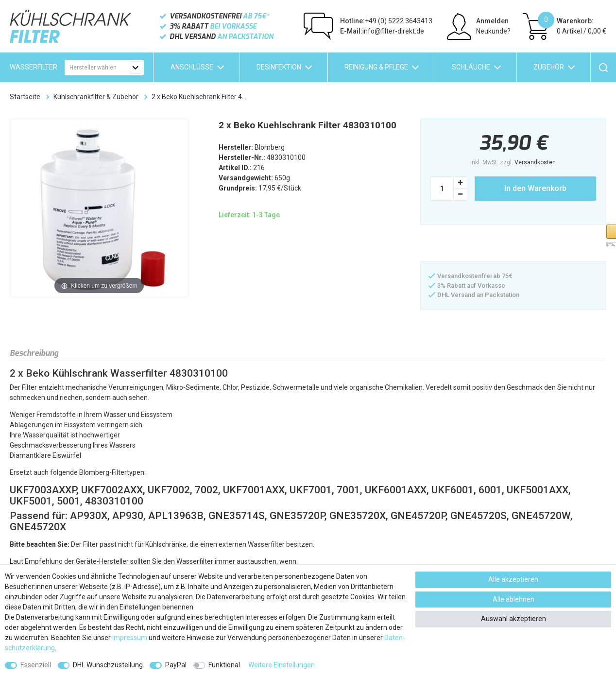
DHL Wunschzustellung (108, 665)
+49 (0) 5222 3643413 (386, 21)
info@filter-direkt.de (382, 31)
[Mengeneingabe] (442, 189)
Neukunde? (493, 31)
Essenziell (36, 665)
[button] (469, 244)
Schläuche (471, 67)
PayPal (176, 665)
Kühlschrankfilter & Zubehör (96, 97)
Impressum (130, 638)
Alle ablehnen (513, 599)
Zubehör (549, 67)
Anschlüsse (192, 67)
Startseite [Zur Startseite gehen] (25, 97)
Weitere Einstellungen (282, 665)
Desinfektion (279, 67)
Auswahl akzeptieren (513, 619)
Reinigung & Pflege (376, 67)
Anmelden (492, 21)
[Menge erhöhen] (461, 182)
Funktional (224, 665)
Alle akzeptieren (513, 579)
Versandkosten (535, 162)
